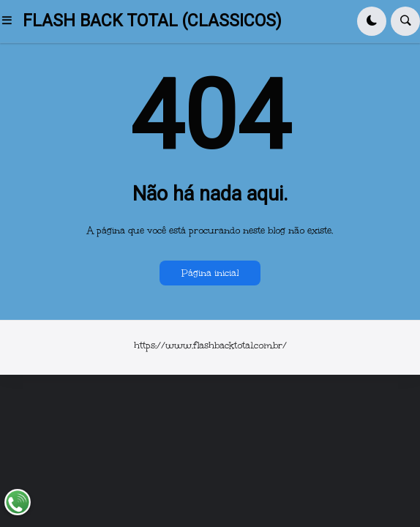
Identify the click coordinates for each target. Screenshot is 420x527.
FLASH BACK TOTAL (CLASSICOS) (152, 21)
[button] (11, 21)
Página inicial (210, 273)
